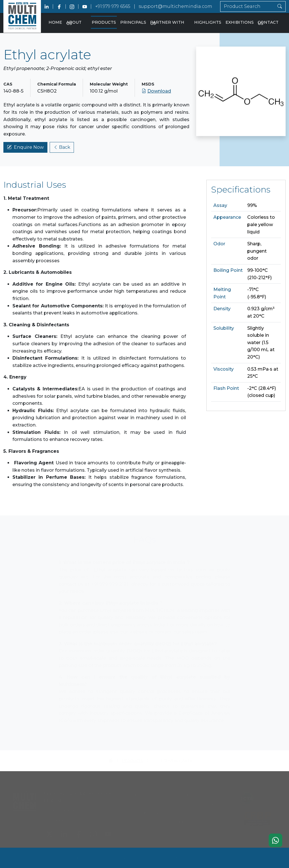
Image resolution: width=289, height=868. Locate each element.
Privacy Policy (141, 820)
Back (62, 147)
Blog (178, 820)
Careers (181, 802)
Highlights (208, 22)
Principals (133, 22)
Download (156, 91)
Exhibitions (240, 22)
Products (104, 22)
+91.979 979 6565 (113, 6)
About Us (74, 23)
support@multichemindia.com (175, 6)
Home (55, 22)
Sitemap (216, 811)
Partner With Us (167, 23)
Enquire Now (25, 147)
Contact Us (268, 23)
